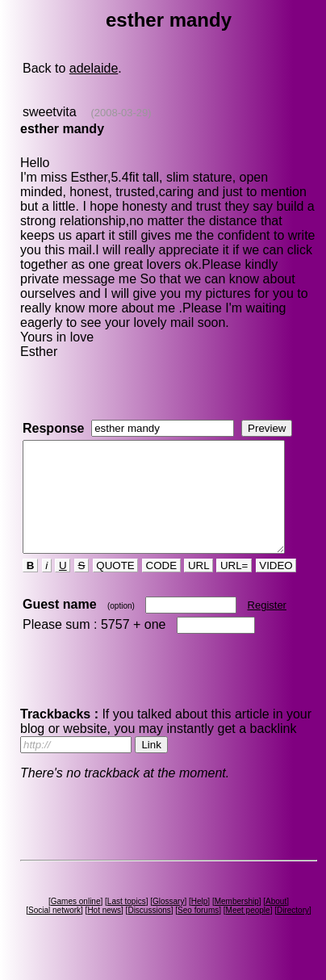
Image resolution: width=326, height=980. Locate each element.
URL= (233, 587)
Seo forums (201, 932)
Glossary (171, 923)
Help (202, 923)
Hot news (107, 932)
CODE (161, 587)
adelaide (93, 68)
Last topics (129, 923)
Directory (296, 932)
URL (198, 587)
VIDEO (275, 587)
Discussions (152, 932)
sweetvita (49, 112)
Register (265, 627)
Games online (78, 923)
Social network (58, 932)
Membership (239, 923)
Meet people (251, 932)
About (279, 923)
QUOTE (114, 587)
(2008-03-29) (120, 113)
